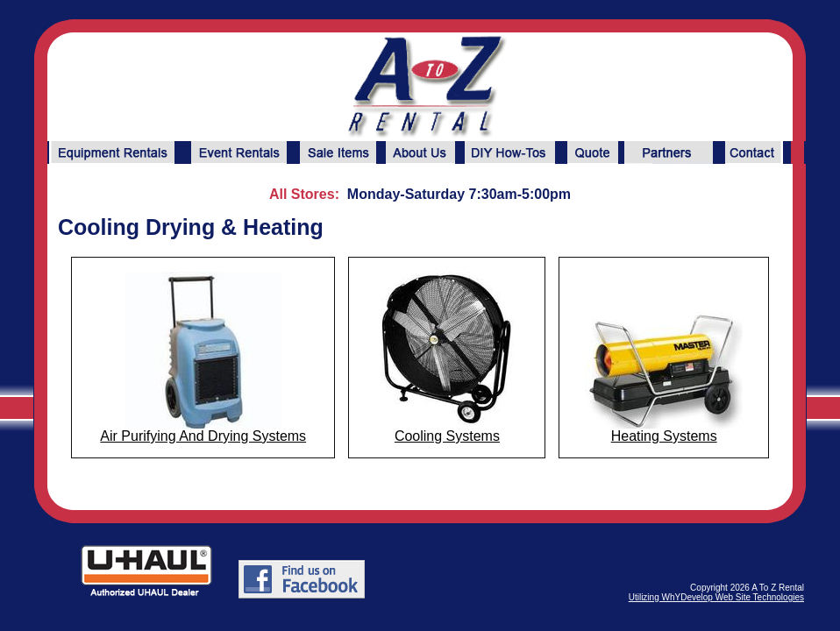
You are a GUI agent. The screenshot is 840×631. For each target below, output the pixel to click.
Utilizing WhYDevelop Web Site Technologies (716, 597)
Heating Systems (664, 436)
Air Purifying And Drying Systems (203, 436)
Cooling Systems (447, 436)
